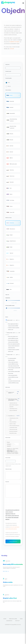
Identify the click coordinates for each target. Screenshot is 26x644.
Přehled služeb (13, 619)
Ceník (21, 619)
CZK (11, 49)
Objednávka (9, 621)
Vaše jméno (7, 64)
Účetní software (8, 90)
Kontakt (17, 621)
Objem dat (7, 295)
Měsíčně (9, 86)
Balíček (7, 317)
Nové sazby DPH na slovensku (13, 564)
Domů (5, 619)
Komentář (7, 482)
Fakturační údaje (8, 469)
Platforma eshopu (9, 218)
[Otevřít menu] (23, 3)
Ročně (9, 83)
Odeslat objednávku (13, 541)
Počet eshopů (8, 438)
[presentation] (16, 501)
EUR (13, 49)
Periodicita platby (8, 78)
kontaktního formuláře (14, 42)
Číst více (6, 571)
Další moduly (8, 387)
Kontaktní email (8, 71)
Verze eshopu (8, 458)
